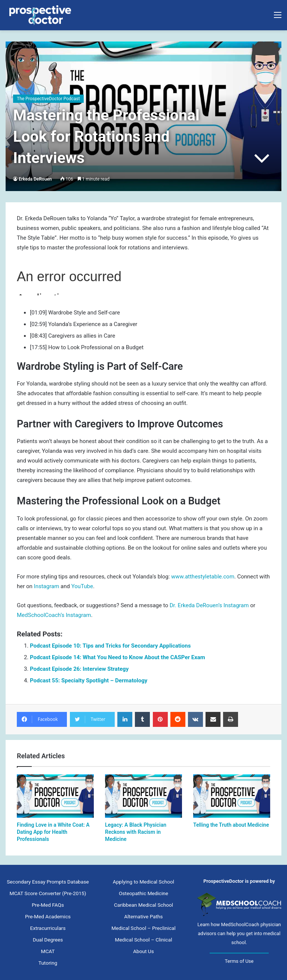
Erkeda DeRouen (35, 179)
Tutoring (48, 963)
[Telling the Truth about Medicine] (232, 796)
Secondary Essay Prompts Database (48, 882)
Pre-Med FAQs (48, 905)
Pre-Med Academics (48, 916)
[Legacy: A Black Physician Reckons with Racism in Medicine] (143, 796)
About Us (143, 951)
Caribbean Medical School (143, 905)
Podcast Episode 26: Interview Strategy (79, 669)
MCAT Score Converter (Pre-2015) (48, 893)
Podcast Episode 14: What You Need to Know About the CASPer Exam (118, 657)
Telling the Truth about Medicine (231, 825)
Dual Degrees (48, 940)
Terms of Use (239, 961)
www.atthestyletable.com (203, 577)
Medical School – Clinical (143, 940)
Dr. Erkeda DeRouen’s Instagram (209, 605)
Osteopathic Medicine (143, 893)
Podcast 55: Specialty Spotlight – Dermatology (89, 681)
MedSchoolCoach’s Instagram (54, 615)
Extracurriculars (48, 928)
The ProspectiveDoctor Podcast (48, 99)
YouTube (82, 586)
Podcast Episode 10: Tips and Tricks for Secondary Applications (110, 646)
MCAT (48, 951)
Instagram (47, 586)
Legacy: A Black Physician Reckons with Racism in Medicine (136, 832)
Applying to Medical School (143, 882)
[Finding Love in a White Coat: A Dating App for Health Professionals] (55, 796)
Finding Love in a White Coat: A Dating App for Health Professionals (53, 832)
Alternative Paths (143, 916)
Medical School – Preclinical (143, 928)
